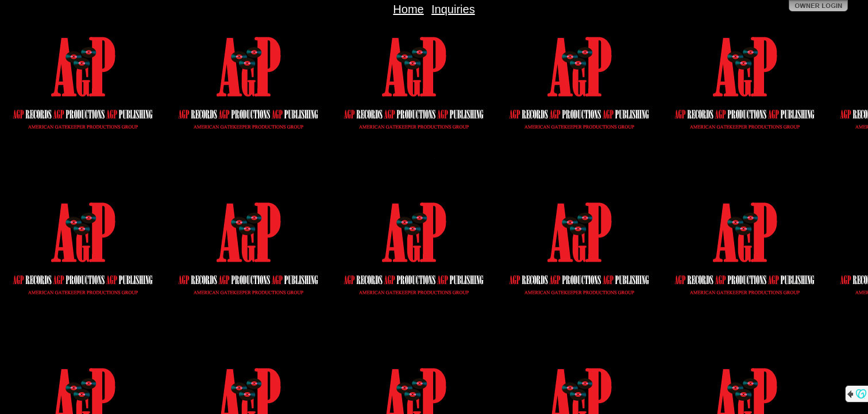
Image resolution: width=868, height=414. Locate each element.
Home (408, 9)
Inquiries (453, 9)
